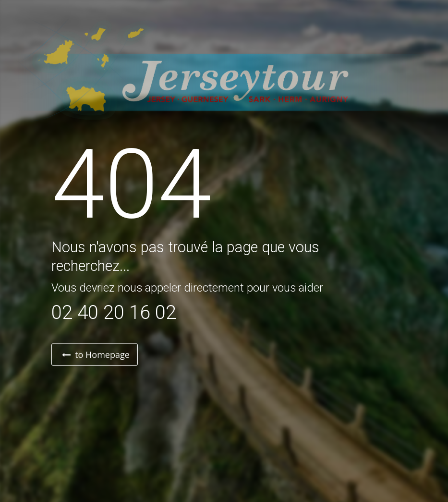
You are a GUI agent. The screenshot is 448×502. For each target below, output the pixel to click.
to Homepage (96, 355)
